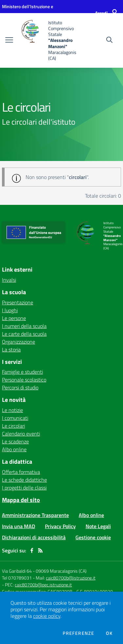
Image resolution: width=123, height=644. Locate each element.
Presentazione (18, 302)
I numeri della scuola (24, 326)
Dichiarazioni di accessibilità (34, 537)
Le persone (14, 318)
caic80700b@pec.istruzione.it (43, 585)
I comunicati (15, 418)
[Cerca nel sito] (109, 41)
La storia (11, 349)
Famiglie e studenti (22, 372)
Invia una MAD (19, 526)
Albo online (14, 449)
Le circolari (13, 426)
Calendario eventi (21, 434)
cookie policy (47, 616)
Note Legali (98, 526)
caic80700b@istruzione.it (71, 578)
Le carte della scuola (24, 334)
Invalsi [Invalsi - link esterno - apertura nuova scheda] (9, 280)
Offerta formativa (21, 472)
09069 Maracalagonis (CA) (61, 571)
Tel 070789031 (17, 578)
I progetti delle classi (24, 488)
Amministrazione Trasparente (35, 515)
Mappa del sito (21, 500)
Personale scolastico (24, 380)
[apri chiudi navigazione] (9, 41)
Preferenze (78, 633)
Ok (109, 633)
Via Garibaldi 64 (17, 571)
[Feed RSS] (40, 550)
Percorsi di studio (20, 387)
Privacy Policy (60, 526)
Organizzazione (19, 342)
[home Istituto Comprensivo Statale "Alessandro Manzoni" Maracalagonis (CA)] (50, 40)
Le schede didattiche (24, 480)
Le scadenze (15, 441)
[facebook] (32, 550)
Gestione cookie (93, 537)
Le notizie (12, 410)
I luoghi (10, 310)
